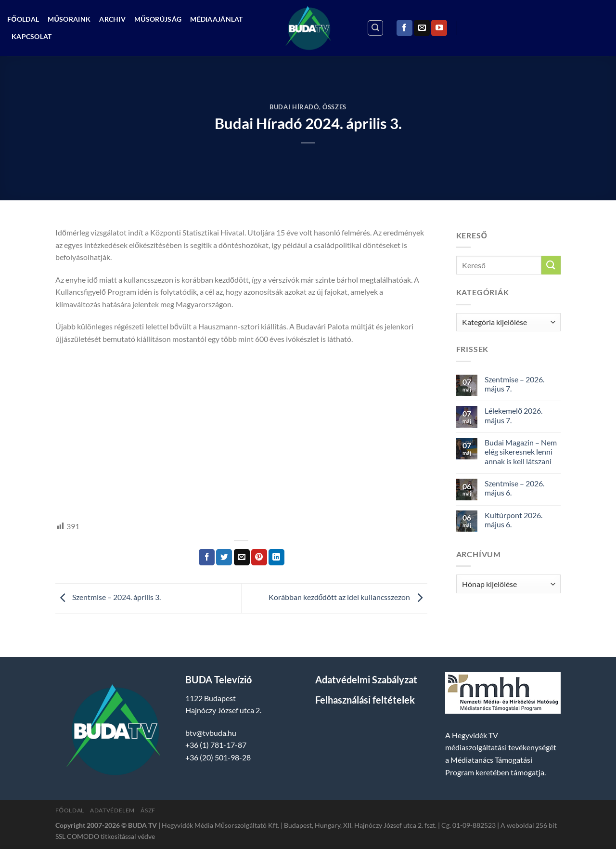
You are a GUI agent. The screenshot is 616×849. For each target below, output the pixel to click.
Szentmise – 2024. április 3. (108, 597)
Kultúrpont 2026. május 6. (513, 520)
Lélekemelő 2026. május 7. (513, 415)
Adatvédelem (112, 810)
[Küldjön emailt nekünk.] (422, 28)
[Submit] (551, 265)
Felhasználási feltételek (365, 700)
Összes (334, 107)
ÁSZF (148, 810)
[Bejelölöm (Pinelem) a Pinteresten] (259, 557)
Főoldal (23, 19)
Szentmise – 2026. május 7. (514, 384)
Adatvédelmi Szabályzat (366, 679)
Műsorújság (158, 19)
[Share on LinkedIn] (276, 557)
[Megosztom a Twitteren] (224, 557)
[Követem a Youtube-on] (439, 28)
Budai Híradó (294, 107)
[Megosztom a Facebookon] (207, 557)
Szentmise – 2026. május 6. (514, 488)
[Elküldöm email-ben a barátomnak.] (242, 557)
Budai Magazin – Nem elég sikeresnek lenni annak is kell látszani (521, 451)
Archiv (112, 19)
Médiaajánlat (216, 19)
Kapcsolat (32, 36)
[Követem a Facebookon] (404, 28)
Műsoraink (69, 19)
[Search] (375, 28)
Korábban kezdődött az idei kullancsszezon (348, 597)
